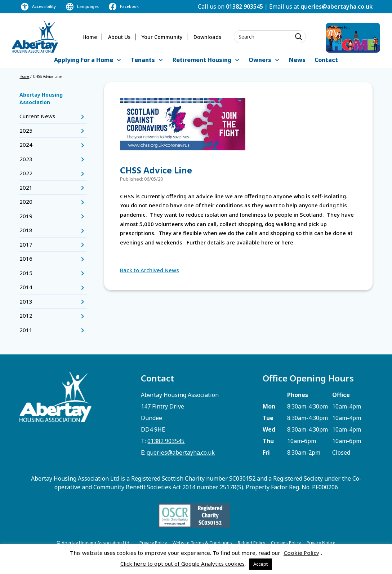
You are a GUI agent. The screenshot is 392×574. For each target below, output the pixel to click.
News (297, 60)
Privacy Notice (321, 543)
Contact (326, 60)
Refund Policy (251, 543)
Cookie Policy (301, 553)
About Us (119, 37)
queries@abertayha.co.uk (337, 6)
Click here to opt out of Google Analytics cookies (182, 564)
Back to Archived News (150, 270)
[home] (35, 37)
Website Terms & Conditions (202, 543)
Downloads (207, 37)
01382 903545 (244, 6)
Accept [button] (260, 564)
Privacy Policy (153, 543)
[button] (88, 60)
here (267, 242)
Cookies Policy (286, 543)
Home (90, 37)
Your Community (162, 37)
